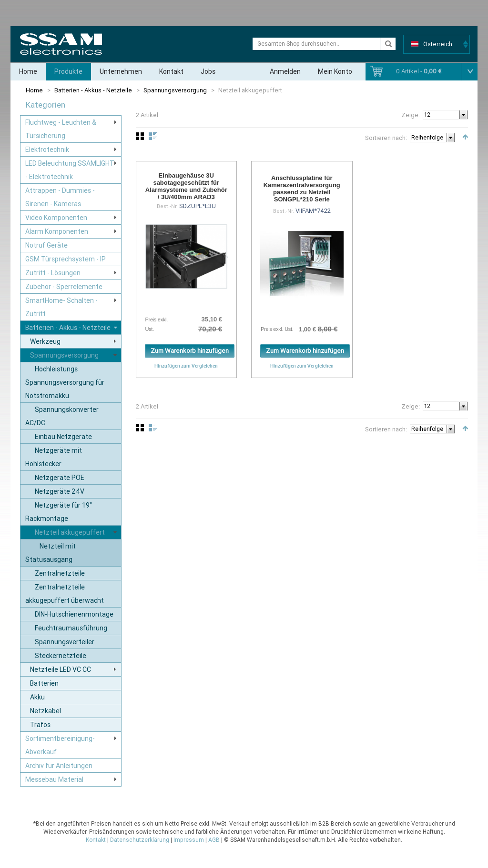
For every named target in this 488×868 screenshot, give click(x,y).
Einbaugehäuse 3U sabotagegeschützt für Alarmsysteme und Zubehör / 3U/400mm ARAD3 (186, 186)
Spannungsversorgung (175, 90)
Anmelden (285, 71)
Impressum (189, 840)
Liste (153, 136)
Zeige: (411, 115)
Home (28, 71)
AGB (214, 840)
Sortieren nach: (386, 138)
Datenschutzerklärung (140, 840)
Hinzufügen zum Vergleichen (186, 366)
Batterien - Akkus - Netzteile (93, 90)
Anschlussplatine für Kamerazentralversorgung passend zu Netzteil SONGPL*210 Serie (302, 189)
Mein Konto (335, 71)
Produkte (68, 71)
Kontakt (171, 71)
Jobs (208, 71)
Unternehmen (121, 71)
